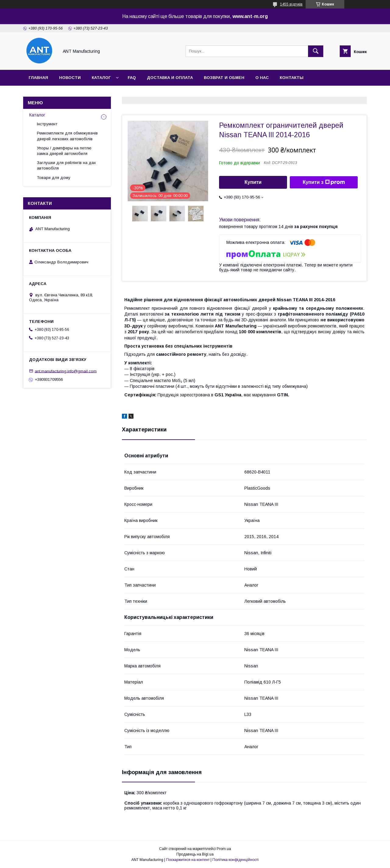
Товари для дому (54, 178)
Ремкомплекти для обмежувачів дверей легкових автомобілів (67, 136)
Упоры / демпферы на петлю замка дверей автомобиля (64, 151)
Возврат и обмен (224, 78)
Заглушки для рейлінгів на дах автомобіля (66, 165)
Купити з (324, 182)
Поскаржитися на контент (188, 860)
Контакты (292, 78)
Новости (70, 78)
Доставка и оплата (170, 78)
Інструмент (47, 124)
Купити (253, 182)
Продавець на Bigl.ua (195, 854)
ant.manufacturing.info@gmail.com (66, 371)
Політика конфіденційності (236, 860)
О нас (262, 78)
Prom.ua (224, 849)
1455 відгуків (291, 4)
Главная (38, 78)
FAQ (132, 78)
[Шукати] (316, 51)
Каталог (101, 78)
